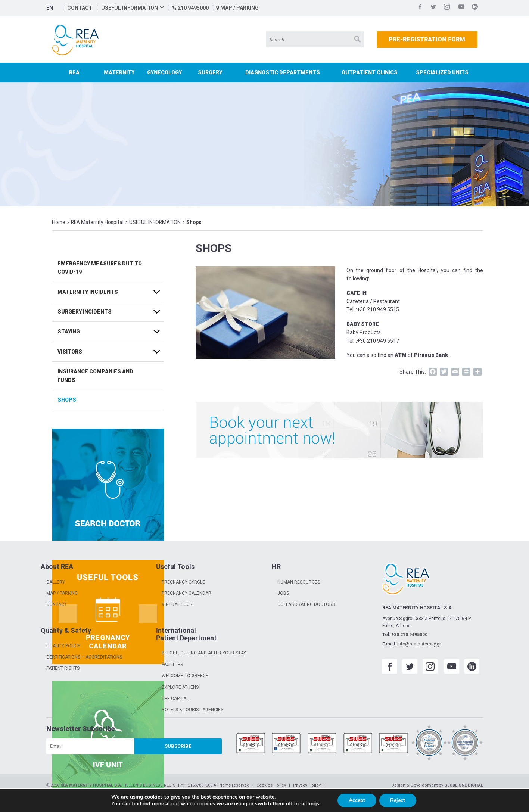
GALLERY (56, 582)
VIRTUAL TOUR (177, 604)
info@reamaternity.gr (419, 644)
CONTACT (80, 8)
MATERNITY (119, 72)
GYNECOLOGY (164, 72)
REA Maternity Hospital (97, 222)
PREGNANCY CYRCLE (183, 582)
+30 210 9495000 (409, 635)
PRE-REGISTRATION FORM (427, 39)
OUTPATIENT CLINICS (370, 72)
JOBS (283, 593)
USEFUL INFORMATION (130, 8)
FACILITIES (172, 665)
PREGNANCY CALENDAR (186, 593)
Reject (398, 800)
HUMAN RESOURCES (299, 582)
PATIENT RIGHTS (63, 668)
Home (59, 222)
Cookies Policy (271, 785)
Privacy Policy (307, 785)
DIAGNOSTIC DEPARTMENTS (283, 72)
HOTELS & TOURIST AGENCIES (192, 710)
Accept (357, 800)
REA (74, 72)
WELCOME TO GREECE (185, 676)
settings (309, 804)
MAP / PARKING (237, 8)
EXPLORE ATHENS (180, 687)
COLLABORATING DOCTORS (306, 604)
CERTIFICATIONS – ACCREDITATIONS (84, 657)
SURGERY (210, 72)
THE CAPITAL (175, 699)
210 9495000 (191, 8)
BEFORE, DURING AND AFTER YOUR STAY (204, 653)
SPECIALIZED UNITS (442, 72)
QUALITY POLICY (63, 646)
